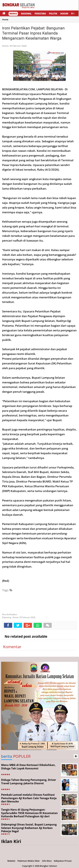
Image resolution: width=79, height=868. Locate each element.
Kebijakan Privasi (63, 861)
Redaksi (11, 861)
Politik (53, 14)
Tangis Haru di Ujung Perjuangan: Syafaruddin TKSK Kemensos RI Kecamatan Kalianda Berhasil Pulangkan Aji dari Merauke (29, 815)
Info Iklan (47, 861)
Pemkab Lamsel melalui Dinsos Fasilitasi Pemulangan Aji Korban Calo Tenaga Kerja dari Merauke (29, 798)
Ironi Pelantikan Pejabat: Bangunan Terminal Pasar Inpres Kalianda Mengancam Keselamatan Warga (33, 33)
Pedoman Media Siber (29, 861)
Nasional (26, 14)
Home (5, 19)
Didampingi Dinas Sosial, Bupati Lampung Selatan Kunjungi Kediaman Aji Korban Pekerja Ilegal (29, 828)
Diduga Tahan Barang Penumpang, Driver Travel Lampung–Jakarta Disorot (29, 782)
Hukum (64, 14)
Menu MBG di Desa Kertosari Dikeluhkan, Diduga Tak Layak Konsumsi (28, 767)
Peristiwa (40, 14)
